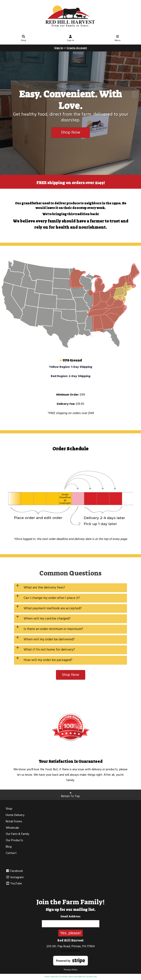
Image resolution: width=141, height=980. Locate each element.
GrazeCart (91, 977)
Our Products (14, 840)
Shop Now (70, 133)
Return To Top (70, 795)
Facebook (14, 871)
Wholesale (12, 828)
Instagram (15, 877)
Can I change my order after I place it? (52, 598)
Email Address (70, 917)
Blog (9, 847)
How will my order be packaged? (48, 660)
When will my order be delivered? (49, 639)
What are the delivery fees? (44, 588)
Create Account (77, 48)
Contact (11, 853)
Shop (24, 39)
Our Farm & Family (18, 834)
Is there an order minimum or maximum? (53, 629)
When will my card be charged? (47, 619)
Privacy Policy (71, 970)
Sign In (70, 39)
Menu (117, 39)
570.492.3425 (71, 951)
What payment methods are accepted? (53, 608)
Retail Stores (14, 822)
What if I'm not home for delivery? (49, 650)
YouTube (14, 884)
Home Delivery (15, 815)
